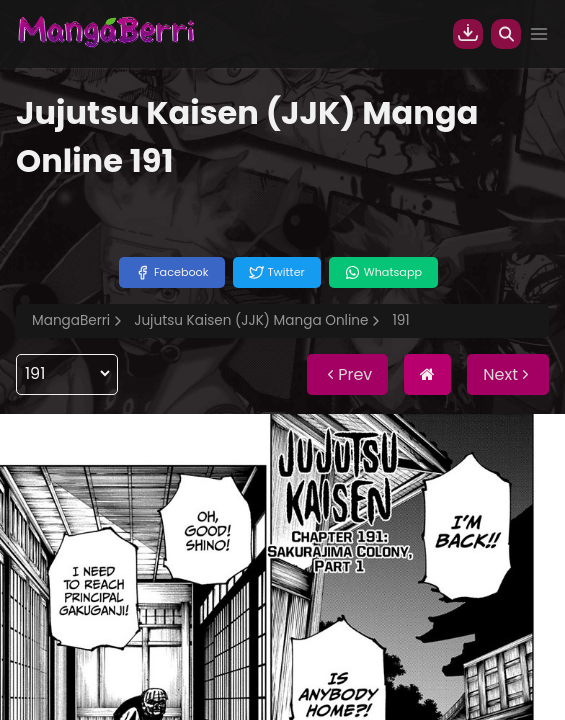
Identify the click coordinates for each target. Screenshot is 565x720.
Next (508, 374)
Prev (347, 374)
